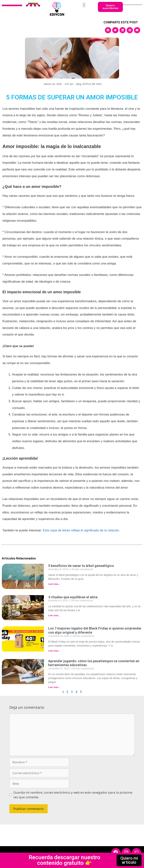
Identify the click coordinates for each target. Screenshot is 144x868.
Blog (79, 84)
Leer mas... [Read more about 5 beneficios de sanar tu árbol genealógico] (54, 584)
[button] (84, 5)
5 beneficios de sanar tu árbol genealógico (81, 566)
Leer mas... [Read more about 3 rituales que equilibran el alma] (54, 615)
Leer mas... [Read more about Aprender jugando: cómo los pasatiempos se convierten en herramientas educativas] (54, 687)
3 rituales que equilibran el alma (73, 597)
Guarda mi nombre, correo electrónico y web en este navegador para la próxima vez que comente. (73, 795)
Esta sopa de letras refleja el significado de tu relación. (81, 530)
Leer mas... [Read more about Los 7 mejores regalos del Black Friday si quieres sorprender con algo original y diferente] (54, 651)
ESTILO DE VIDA (92, 84)
